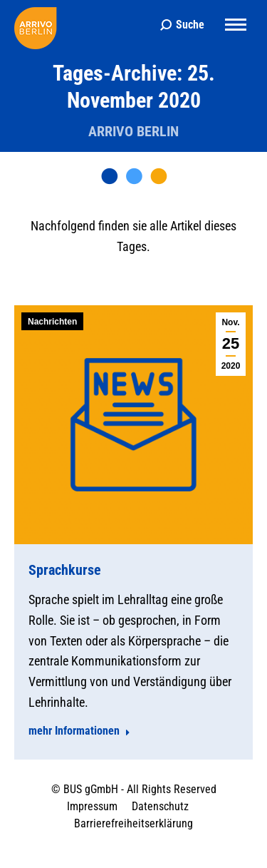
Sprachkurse (65, 570)
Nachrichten (52, 322)
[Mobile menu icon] (236, 25)
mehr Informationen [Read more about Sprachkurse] (79, 731)
